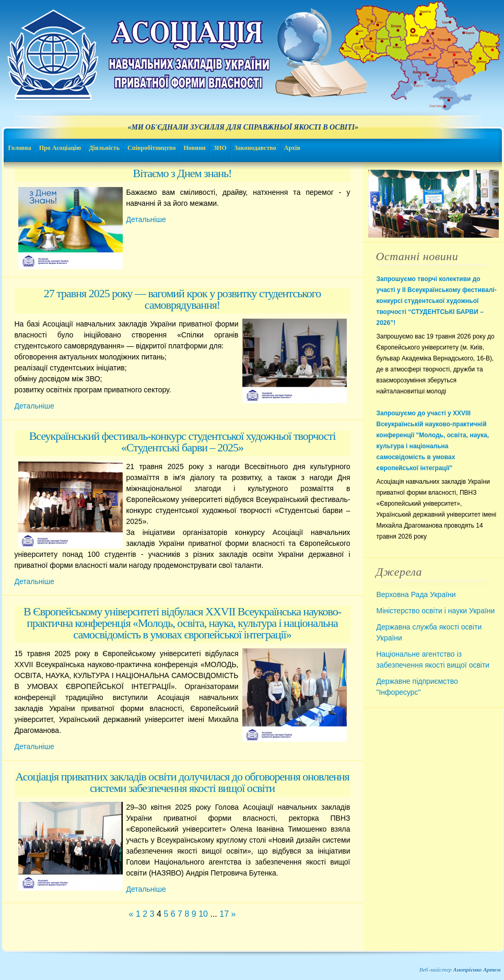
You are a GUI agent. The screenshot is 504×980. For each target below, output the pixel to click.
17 (224, 914)
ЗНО (220, 148)
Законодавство (255, 148)
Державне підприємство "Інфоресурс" (417, 687)
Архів (292, 148)
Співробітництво (151, 148)
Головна (20, 148)
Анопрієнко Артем (477, 970)
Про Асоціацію (60, 148)
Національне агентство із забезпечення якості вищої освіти (433, 660)
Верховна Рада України (416, 594)
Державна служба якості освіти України (429, 632)
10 (203, 914)
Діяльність (104, 148)
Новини (194, 148)
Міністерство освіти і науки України (436, 611)
